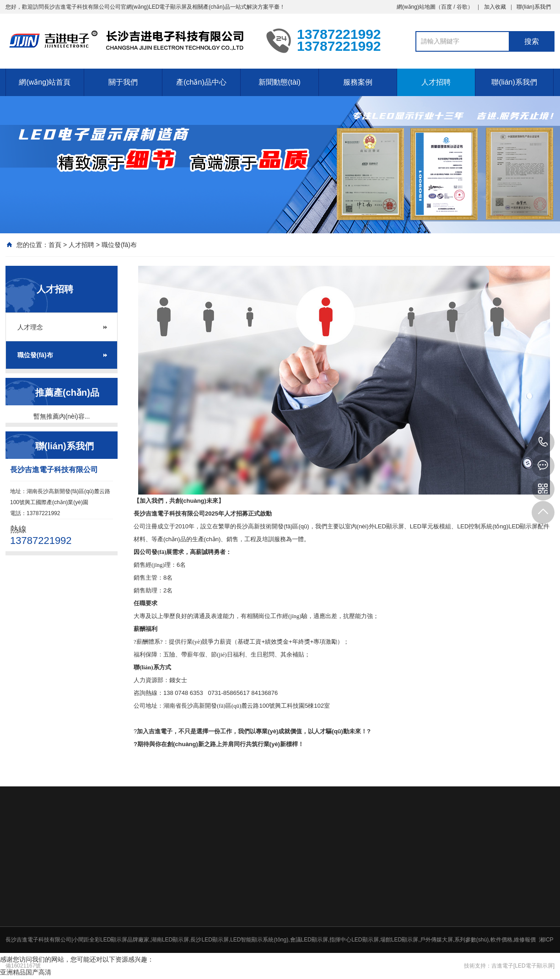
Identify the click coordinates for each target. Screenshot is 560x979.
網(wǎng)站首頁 (45, 82)
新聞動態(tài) (280, 82)
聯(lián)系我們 (534, 7)
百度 (447, 7)
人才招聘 (436, 82)
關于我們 (123, 82)
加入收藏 (495, 7)
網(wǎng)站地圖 (416, 7)
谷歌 (462, 7)
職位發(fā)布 (119, 245)
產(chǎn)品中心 (201, 82)
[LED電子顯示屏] (534, 966)
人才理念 (30, 327)
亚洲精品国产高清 (26, 972)
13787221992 (543, 442)
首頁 (55, 245)
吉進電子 (502, 966)
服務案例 (358, 82)
